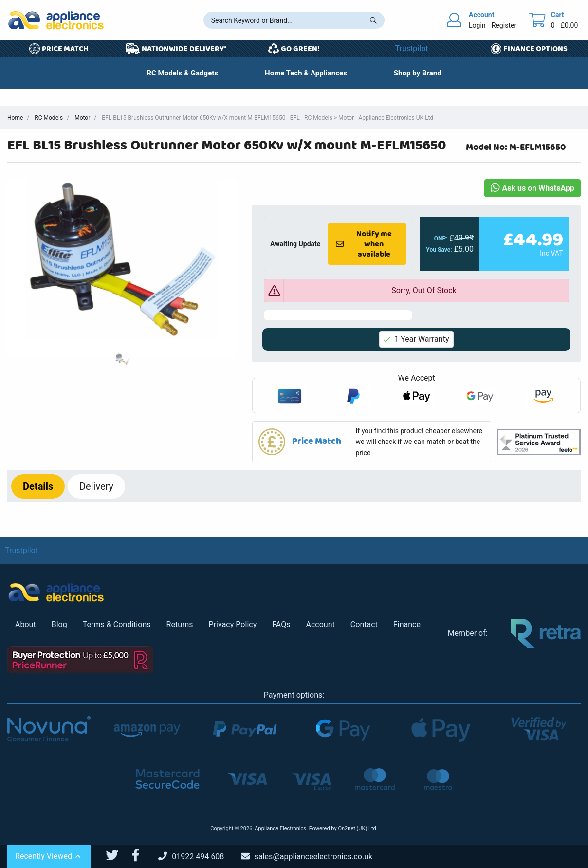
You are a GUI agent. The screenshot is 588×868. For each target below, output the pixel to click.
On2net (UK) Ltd (357, 828)
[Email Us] (314, 857)
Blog (59, 624)
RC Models (49, 118)
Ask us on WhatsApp (533, 188)
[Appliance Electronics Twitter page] (118, 855)
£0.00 (570, 25)
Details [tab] (38, 486)
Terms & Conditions (117, 624)
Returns (180, 624)
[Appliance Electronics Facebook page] (142, 855)
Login (477, 25)
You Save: (439, 250)
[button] (372, 442)
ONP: (441, 239)
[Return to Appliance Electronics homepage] (56, 20)
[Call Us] (199, 857)
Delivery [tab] (96, 486)
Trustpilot (412, 48)
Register (504, 25)
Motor (82, 118)
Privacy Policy (233, 624)
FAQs (281, 624)
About (26, 624)
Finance (407, 624)
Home (15, 118)
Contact (364, 624)
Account (320, 624)
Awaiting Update (295, 244)
